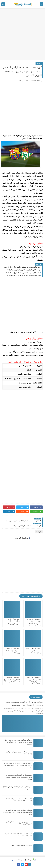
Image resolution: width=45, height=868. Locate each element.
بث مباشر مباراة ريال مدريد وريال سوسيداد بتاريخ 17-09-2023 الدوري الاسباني (22, 275)
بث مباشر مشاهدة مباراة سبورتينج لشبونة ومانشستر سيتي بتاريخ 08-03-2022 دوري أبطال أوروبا (18, 812)
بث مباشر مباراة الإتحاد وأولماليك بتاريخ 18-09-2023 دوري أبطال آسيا (22, 273)
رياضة (39, 63)
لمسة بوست (13, 860)
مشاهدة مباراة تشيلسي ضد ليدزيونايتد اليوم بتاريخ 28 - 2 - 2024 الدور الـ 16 (12, 680)
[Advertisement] (22, 35)
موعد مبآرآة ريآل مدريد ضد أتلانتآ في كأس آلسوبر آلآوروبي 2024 (13, 622)
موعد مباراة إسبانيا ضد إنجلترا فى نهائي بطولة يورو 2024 (13, 651)
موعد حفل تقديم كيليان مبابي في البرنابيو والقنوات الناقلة (34, 651)
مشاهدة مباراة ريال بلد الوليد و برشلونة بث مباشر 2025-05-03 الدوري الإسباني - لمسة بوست (34, 624)
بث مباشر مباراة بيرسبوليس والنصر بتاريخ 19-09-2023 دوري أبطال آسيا (22, 267)
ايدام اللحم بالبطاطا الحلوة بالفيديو (22, 845)
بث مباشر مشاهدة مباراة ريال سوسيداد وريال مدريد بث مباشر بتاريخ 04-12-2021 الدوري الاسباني (18, 742)
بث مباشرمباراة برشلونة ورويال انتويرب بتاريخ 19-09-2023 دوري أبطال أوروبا (22, 270)
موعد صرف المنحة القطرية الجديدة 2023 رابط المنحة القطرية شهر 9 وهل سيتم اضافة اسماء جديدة (18, 765)
